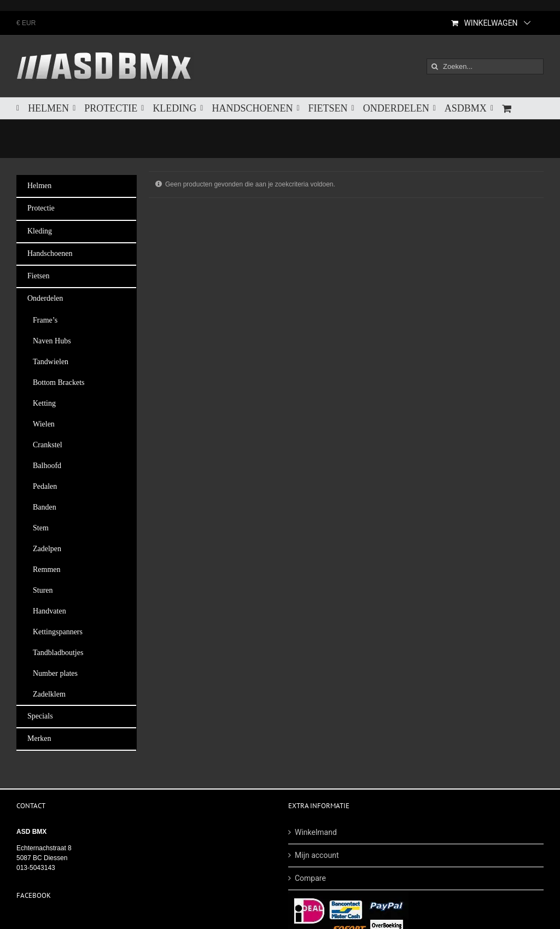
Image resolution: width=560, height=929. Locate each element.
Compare (310, 878)
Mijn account (317, 855)
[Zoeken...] (485, 66)
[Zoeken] (434, 66)
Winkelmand (316, 832)
